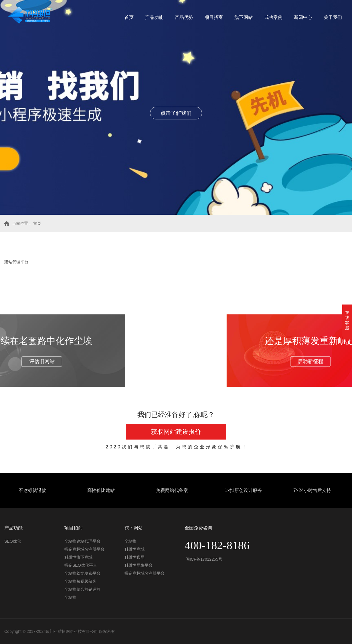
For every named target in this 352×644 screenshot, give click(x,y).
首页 (129, 17)
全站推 (70, 597)
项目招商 (214, 17)
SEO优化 (13, 541)
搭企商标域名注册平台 (84, 549)
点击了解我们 (176, 113)
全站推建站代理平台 (82, 541)
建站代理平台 (16, 262)
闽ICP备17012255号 (203, 559)
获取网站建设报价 (176, 432)
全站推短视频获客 (80, 581)
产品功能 (154, 17)
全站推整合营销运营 (82, 589)
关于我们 (333, 17)
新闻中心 (303, 17)
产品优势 (184, 17)
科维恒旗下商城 (78, 557)
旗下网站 (244, 17)
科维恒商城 (135, 549)
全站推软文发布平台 (82, 573)
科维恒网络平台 (139, 565)
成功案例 (273, 17)
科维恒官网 (135, 557)
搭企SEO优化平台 (81, 565)
